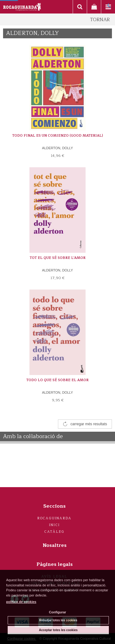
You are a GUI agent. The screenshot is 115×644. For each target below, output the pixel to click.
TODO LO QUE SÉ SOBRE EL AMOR (57, 380)
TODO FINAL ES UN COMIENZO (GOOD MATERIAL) (58, 136)
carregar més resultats (89, 424)
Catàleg (54, 532)
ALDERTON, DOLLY (57, 148)
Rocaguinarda (54, 518)
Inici (54, 525)
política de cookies (21, 602)
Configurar (57, 612)
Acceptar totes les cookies (58, 630)
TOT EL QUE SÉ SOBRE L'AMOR (58, 258)
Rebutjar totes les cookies (58, 620)
